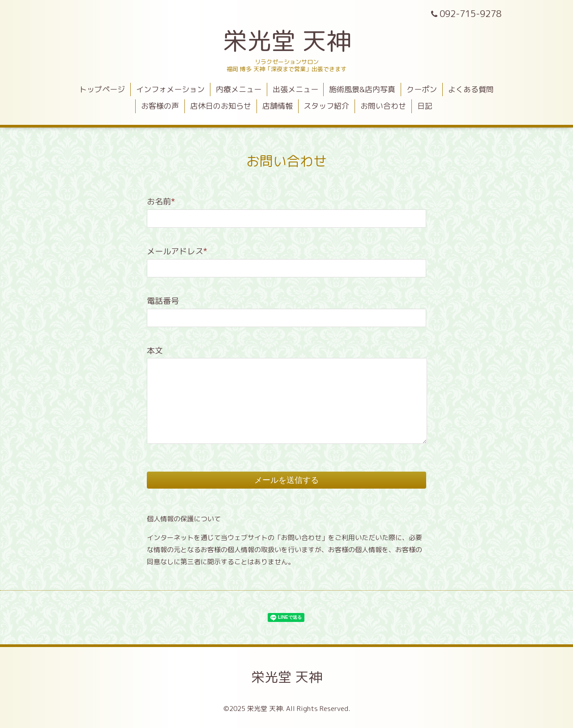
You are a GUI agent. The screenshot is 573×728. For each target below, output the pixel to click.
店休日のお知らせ (221, 106)
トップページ (102, 89)
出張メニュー (295, 89)
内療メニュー (239, 89)
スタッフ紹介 (326, 106)
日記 (425, 106)
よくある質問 (471, 89)
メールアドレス (177, 251)
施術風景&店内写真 (362, 89)
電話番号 (163, 301)
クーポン (422, 89)
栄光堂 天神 (287, 40)
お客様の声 (160, 106)
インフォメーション (170, 89)
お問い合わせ (383, 106)
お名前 (161, 202)
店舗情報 (278, 106)
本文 (155, 351)
